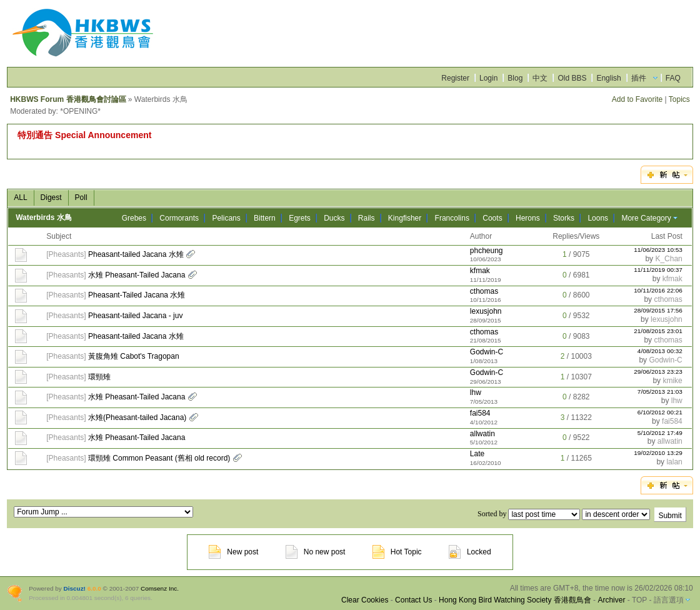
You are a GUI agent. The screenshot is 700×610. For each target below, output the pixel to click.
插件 (639, 78)
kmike (672, 381)
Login (488, 78)
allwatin (482, 434)
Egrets (300, 218)
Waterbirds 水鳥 (44, 217)
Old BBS (572, 78)
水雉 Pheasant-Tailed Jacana (137, 275)
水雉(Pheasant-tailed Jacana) (137, 417)
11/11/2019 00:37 (658, 270)
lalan (674, 462)
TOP (639, 600)
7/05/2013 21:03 (660, 392)
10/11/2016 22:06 (658, 290)
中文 (540, 78)
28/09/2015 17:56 (658, 310)
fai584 (480, 413)
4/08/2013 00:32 (660, 351)
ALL (20, 197)
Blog (515, 78)
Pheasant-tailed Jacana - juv (135, 316)
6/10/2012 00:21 (660, 412)
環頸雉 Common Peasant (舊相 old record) (159, 458)
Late (477, 454)
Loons (598, 218)
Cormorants (179, 218)
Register (455, 78)
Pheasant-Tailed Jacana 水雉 (137, 295)
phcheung (487, 251)
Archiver (611, 600)
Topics (679, 99)
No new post (316, 552)
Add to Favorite (637, 99)
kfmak (480, 271)
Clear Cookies (365, 600)
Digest (51, 197)
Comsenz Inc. (160, 588)
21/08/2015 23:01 (658, 331)
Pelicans (226, 218)
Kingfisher (405, 218)
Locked (470, 552)
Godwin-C (487, 352)
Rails (367, 218)
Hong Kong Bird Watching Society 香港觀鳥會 (515, 600)
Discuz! (75, 588)
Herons (528, 218)
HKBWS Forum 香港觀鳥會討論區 (68, 99)
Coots (492, 218)
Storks (564, 218)
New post (233, 552)
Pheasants (67, 254)
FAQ (673, 78)
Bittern (265, 218)
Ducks (334, 218)
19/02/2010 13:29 (658, 453)
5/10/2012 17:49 (660, 433)
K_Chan (668, 259)
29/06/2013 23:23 (658, 372)
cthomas (484, 291)
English (608, 78)
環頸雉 (99, 377)
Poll (81, 197)
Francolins (452, 218)
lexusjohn (486, 311)
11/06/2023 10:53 (658, 250)
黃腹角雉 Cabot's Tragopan (134, 356)
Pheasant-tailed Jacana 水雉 (136, 254)
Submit (670, 516)
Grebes (134, 218)
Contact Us (413, 600)
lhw (476, 392)
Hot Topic (397, 552)
